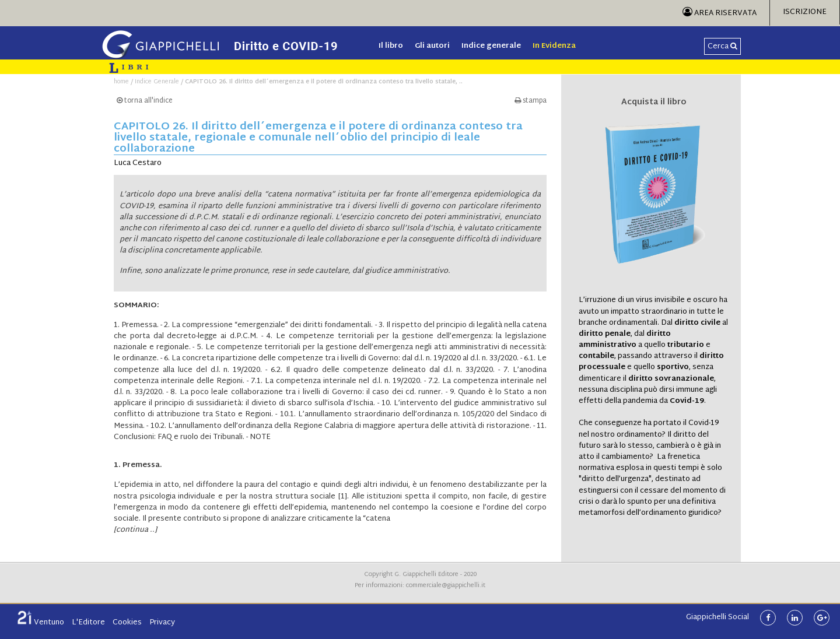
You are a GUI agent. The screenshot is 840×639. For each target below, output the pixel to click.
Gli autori (432, 46)
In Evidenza (554, 46)
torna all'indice (145, 101)
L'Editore (88, 623)
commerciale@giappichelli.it (446, 586)
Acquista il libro (654, 103)
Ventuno (41, 623)
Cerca (722, 47)
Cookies (127, 623)
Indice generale (491, 46)
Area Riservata (720, 13)
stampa (531, 101)
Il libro (391, 46)
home (121, 82)
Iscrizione (805, 12)
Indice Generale (157, 82)
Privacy (162, 623)
